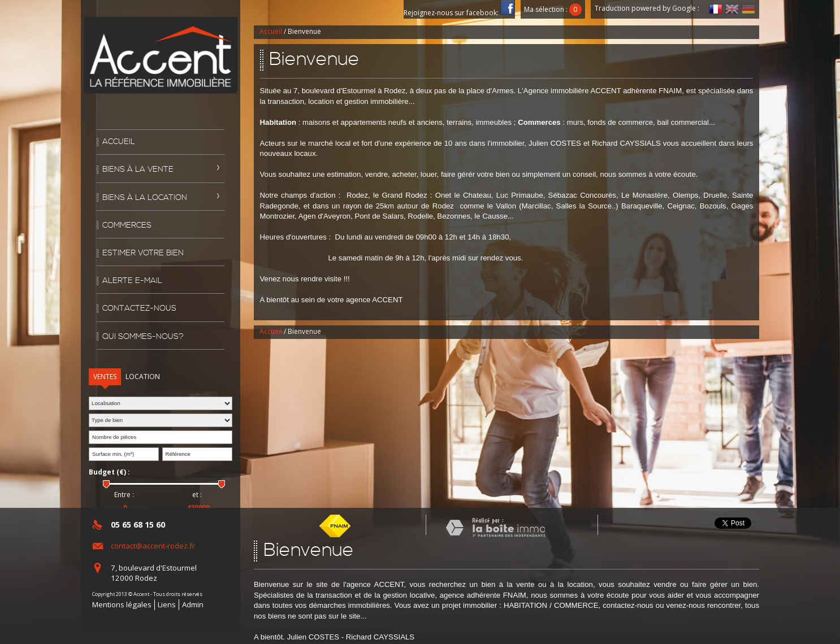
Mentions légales (122, 604)
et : (197, 495)
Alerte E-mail (132, 281)
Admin (193, 604)
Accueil (119, 142)
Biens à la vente (138, 169)
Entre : (124, 495)
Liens (167, 604)
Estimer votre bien (143, 253)
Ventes (105, 377)
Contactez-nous (139, 308)
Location (143, 377)
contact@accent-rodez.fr (153, 546)
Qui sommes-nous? (143, 337)
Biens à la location (145, 198)
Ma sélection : (553, 9)
